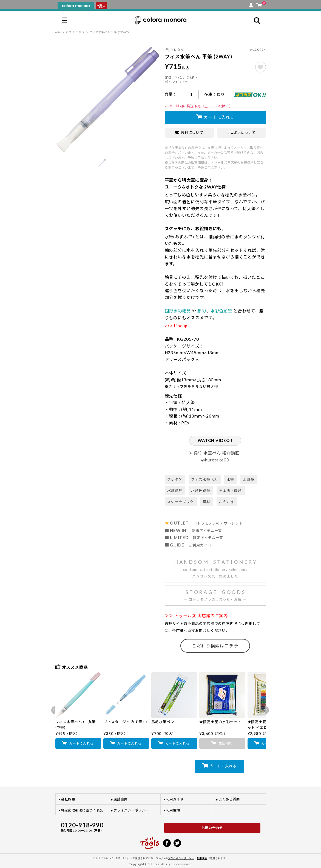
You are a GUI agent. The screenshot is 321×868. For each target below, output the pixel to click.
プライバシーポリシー (131, 810)
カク (69, 32)
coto (58, 32)
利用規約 (173, 810)
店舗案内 (121, 799)
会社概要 (68, 799)
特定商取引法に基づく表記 (82, 810)
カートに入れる (219, 117)
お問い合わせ (212, 828)
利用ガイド (175, 799)
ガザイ (80, 32)
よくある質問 (229, 799)
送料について (189, 133)
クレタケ (177, 50)
